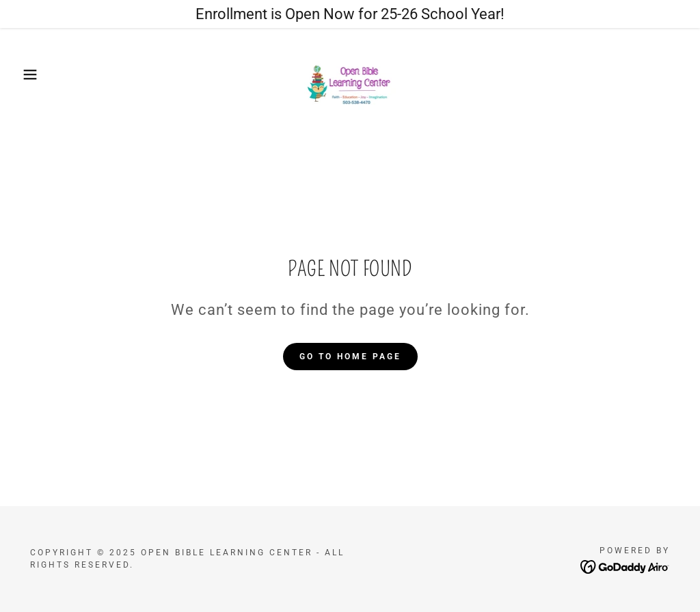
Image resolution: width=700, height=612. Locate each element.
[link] (350, 73)
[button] (35, 74)
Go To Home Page (350, 357)
